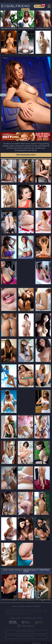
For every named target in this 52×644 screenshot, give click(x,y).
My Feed (39, 6)
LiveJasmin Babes (9, 1)
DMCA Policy (37, 643)
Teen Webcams (45, 1)
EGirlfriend (16, 7)
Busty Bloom (24, 1)
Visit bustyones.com (26, 155)
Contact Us (26, 637)
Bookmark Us (26, 632)
